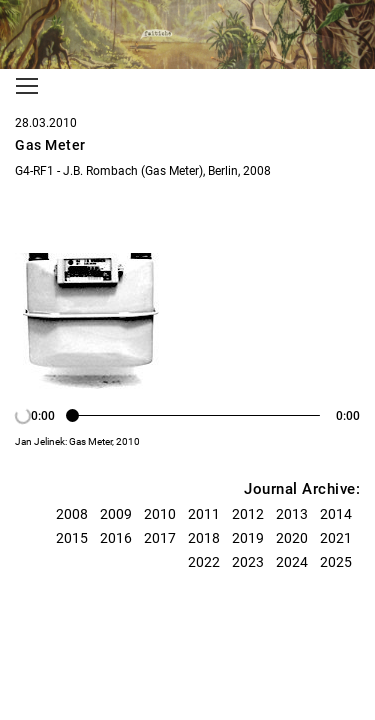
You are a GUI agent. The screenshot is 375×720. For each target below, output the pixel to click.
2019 (248, 538)
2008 (72, 514)
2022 (204, 562)
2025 (336, 562)
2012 (248, 514)
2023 (248, 562)
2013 (292, 514)
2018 (204, 538)
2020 (292, 538)
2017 (160, 538)
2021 (336, 538)
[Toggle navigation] (27, 86)
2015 (72, 538)
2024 (292, 562)
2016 (116, 538)
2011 (204, 514)
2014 (336, 514)
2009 (116, 514)
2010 (160, 514)
